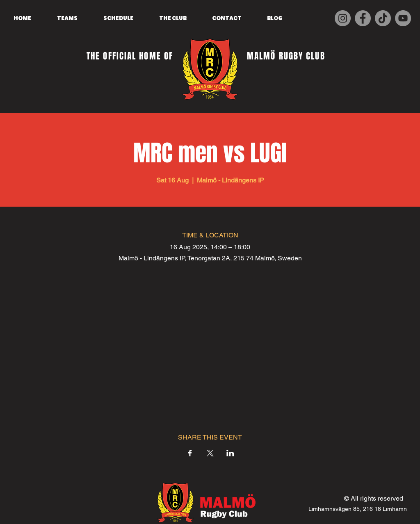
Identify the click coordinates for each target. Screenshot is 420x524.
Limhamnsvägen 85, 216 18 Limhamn (358, 509)
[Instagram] (343, 18)
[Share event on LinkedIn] (230, 453)
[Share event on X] (210, 453)
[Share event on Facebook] (190, 453)
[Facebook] (363, 18)
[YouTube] (403, 18)
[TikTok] (383, 18)
